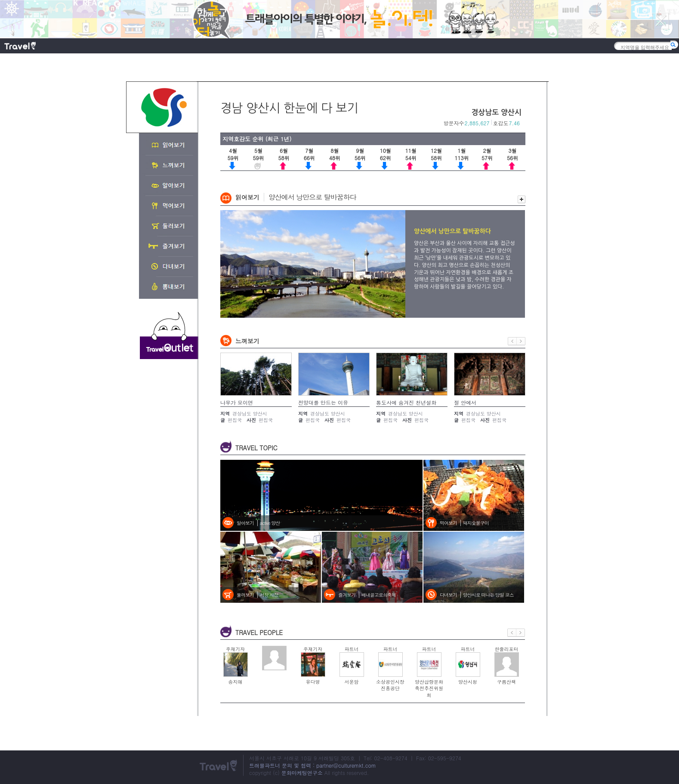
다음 (521, 341)
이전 (512, 341)
